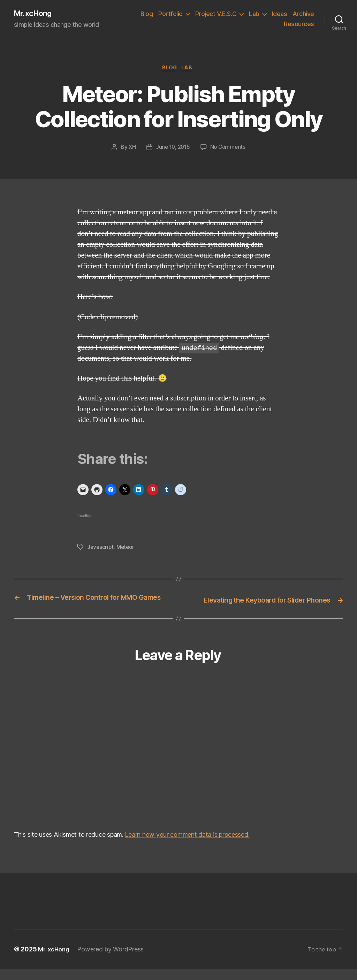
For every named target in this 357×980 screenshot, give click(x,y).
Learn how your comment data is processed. (187, 846)
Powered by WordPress (113, 960)
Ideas (306, 14)
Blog (174, 14)
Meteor (126, 549)
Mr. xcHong (36, 14)
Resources (299, 25)
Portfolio (198, 14)
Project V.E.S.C (243, 14)
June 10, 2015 (172, 150)
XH (131, 150)
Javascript (100, 549)
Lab (281, 14)
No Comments (229, 150)
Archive (268, 25)
